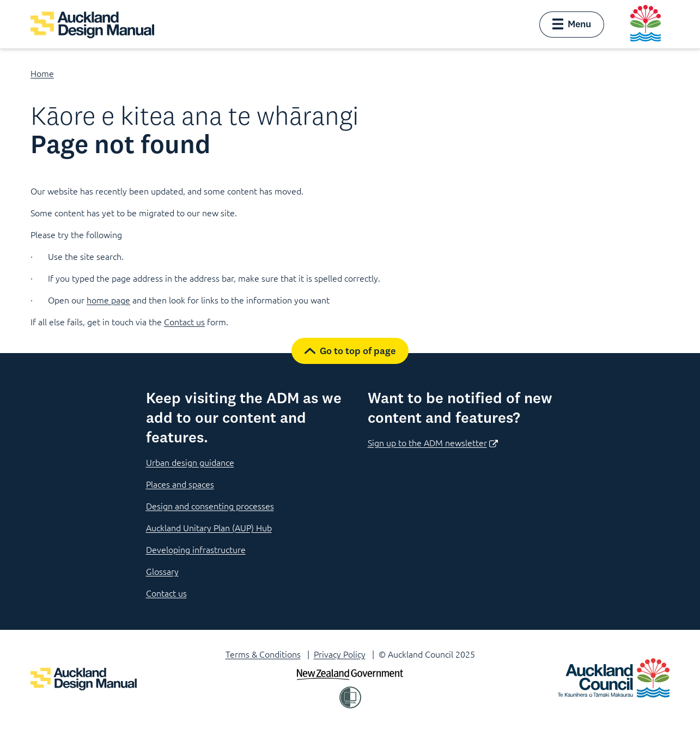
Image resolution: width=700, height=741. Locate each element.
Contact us (184, 321)
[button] (572, 25)
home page (108, 300)
